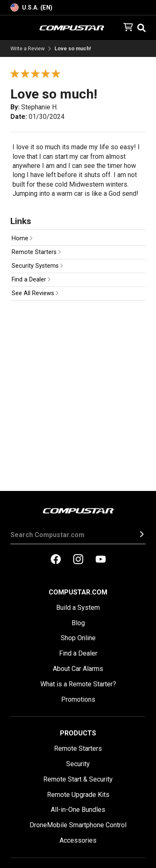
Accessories (78, 840)
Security (78, 764)
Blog (78, 623)
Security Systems (37, 266)
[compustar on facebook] (56, 560)
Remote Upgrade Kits (78, 795)
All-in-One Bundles (78, 810)
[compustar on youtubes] (101, 560)
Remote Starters (36, 252)
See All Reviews (35, 293)
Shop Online (78, 638)
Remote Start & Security (78, 779)
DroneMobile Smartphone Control (78, 825)
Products (78, 733)
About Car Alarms (78, 669)
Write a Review (28, 49)
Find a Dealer (31, 280)
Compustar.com (78, 592)
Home (22, 238)
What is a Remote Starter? (78, 684)
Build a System (78, 608)
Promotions (78, 699)
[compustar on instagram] (78, 560)
